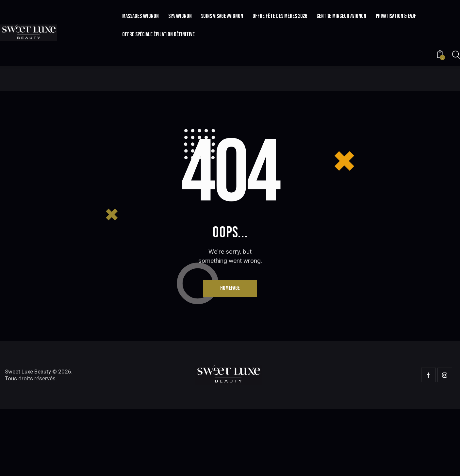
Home (210, 122)
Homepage (230, 355)
